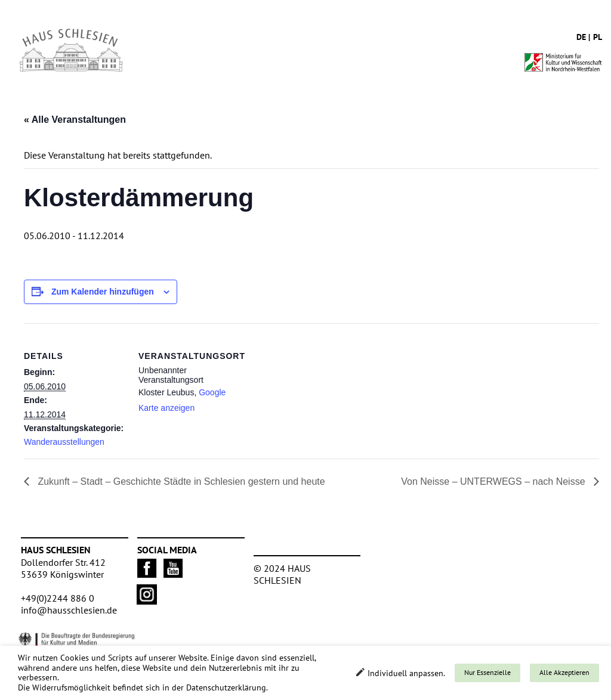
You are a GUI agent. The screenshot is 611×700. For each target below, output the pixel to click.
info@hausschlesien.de (69, 610)
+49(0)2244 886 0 (58, 598)
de (581, 37)
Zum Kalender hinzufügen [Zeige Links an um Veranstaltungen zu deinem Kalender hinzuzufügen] (103, 292)
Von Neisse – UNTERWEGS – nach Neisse (494, 481)
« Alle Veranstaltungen (75, 120)
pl (598, 37)
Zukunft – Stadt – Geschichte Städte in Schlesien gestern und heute (180, 481)
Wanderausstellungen (64, 442)
